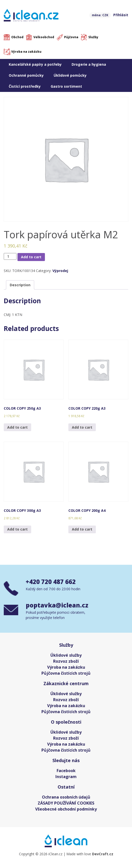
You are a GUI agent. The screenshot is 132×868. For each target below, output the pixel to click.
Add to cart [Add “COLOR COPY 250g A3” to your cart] (17, 427)
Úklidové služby (66, 655)
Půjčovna (71, 37)
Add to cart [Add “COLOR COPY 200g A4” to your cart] (82, 529)
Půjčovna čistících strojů (66, 673)
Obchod (17, 37)
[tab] (20, 285)
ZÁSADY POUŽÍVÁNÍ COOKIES (66, 803)
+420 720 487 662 (51, 582)
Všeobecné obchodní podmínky (66, 809)
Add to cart (31, 257)
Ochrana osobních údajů (66, 797)
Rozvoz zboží (66, 661)
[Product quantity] (10, 256)
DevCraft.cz (103, 854)
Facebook (66, 771)
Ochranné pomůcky (26, 75)
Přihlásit (121, 15)
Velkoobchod (44, 37)
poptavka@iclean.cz (57, 605)
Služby (93, 37)
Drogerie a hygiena (89, 64)
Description (20, 285)
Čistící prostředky (25, 86)
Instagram (66, 777)
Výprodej (60, 271)
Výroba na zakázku (26, 52)
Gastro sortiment (66, 86)
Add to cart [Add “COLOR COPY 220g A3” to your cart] (82, 427)
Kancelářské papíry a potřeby (35, 64)
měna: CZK (100, 15)
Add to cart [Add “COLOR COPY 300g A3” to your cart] (17, 529)
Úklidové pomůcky (70, 75)
